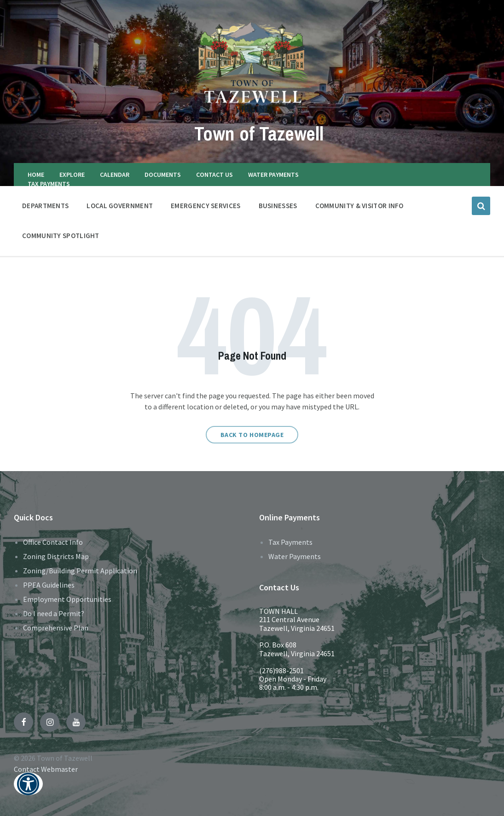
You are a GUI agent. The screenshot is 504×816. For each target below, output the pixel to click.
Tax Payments (290, 542)
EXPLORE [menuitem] (72, 175)
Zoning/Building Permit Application (80, 571)
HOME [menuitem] (36, 175)
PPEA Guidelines (49, 585)
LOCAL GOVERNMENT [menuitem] (120, 206)
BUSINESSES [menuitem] (278, 206)
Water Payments (295, 556)
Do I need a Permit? (54, 613)
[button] (28, 790)
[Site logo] (252, 112)
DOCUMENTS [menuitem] (163, 175)
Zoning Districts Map (56, 556)
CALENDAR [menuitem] (115, 175)
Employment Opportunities (67, 599)
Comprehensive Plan (56, 628)
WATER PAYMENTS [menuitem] (273, 175)
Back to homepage (252, 435)
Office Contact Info (53, 542)
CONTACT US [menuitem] (214, 175)
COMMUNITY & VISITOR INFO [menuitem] (359, 206)
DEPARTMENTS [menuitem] (45, 206)
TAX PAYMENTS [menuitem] (49, 184)
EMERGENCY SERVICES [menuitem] (206, 206)
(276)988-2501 (281, 670)
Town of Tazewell (259, 132)
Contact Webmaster (46, 769)
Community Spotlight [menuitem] (61, 236)
